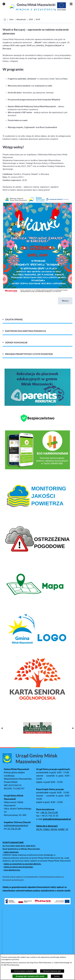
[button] (37, 292)
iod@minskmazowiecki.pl (16, 825)
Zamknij (57, 976)
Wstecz (65, 301)
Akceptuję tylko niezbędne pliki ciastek (30, 976)
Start (11, 19)
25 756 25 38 (14, 828)
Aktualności (21, 19)
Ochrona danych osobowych (24, 971)
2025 (31, 19)
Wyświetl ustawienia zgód (52, 971)
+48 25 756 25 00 (49, 812)
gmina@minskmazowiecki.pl (57, 819)
